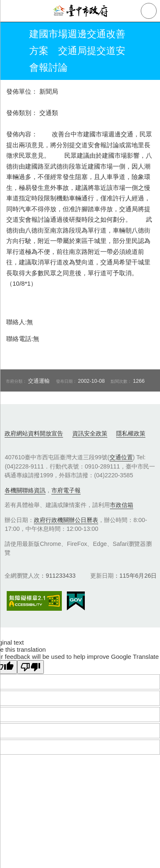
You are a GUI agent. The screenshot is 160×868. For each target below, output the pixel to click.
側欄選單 (11, 11)
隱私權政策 (131, 433)
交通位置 (121, 457)
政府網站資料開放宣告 (34, 433)
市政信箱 (122, 505)
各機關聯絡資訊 (25, 490)
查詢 (149, 11)
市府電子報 (66, 490)
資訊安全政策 (90, 433)
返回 (13, 51)
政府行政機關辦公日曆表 (66, 520)
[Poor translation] (30, 667)
